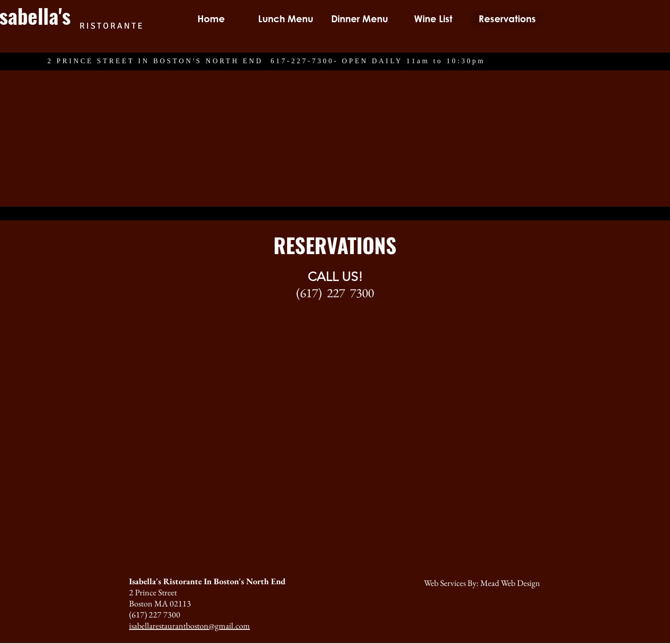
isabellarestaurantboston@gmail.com (190, 626)
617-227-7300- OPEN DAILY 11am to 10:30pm (378, 61)
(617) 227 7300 (335, 293)
